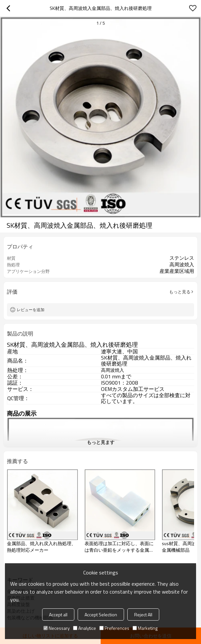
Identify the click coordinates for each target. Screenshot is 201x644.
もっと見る (180, 292)
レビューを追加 (31, 310)
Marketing (145, 628)
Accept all (58, 615)
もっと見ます (101, 442)
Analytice (85, 628)
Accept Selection (101, 615)
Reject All (143, 615)
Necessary (57, 628)
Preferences (114, 628)
